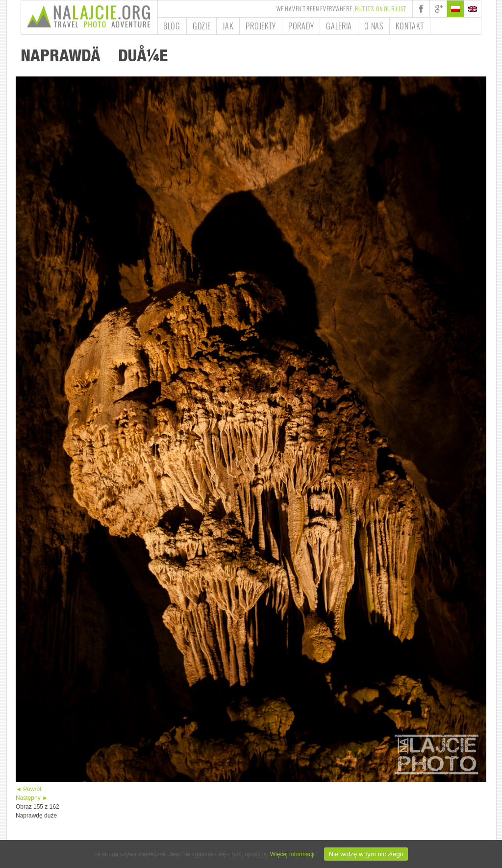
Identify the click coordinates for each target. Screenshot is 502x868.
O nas (374, 26)
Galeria (339, 26)
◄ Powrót (29, 789)
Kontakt (410, 26)
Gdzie (202, 26)
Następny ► (32, 798)
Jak (228, 26)
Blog (172, 26)
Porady (301, 26)
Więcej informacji (292, 854)
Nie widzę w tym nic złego (366, 854)
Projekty (261, 26)
